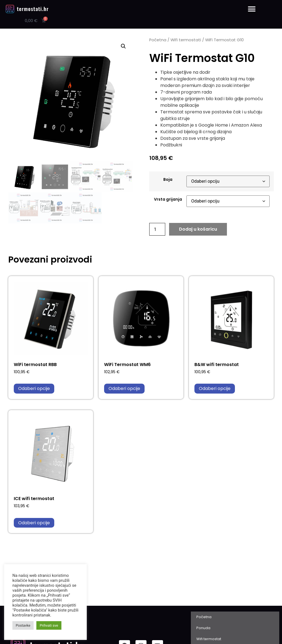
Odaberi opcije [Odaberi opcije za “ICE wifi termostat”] (34, 523)
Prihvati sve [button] (49, 625)
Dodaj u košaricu (198, 229)
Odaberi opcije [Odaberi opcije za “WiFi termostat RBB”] (34, 388)
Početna (158, 40)
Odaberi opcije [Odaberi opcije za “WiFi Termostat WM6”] (124, 388)
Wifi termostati (186, 40)
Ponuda (203, 628)
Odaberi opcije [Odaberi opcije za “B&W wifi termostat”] (215, 388)
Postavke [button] (23, 625)
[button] (252, 9)
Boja (168, 179)
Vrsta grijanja (168, 199)
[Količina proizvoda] (157, 229)
